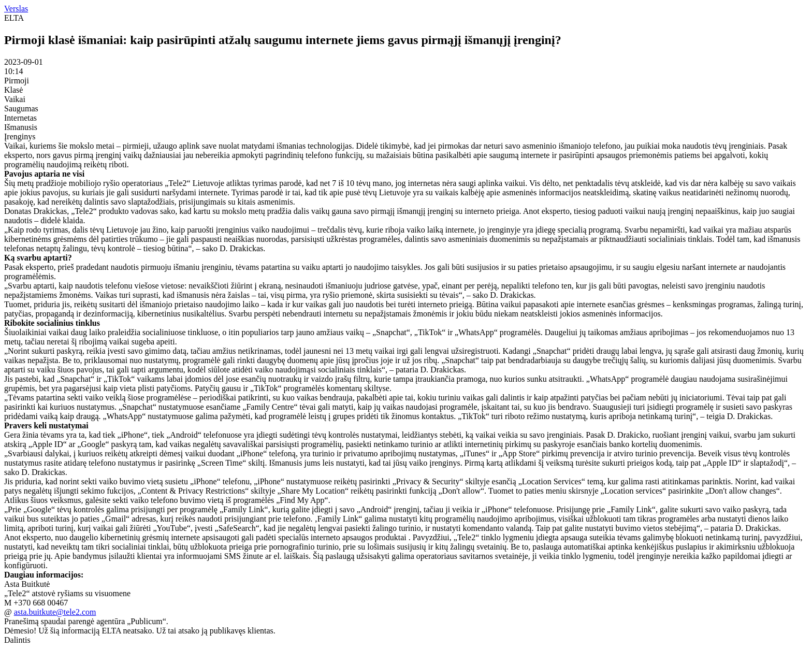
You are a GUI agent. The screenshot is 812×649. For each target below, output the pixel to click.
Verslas (16, 9)
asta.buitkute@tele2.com (55, 612)
